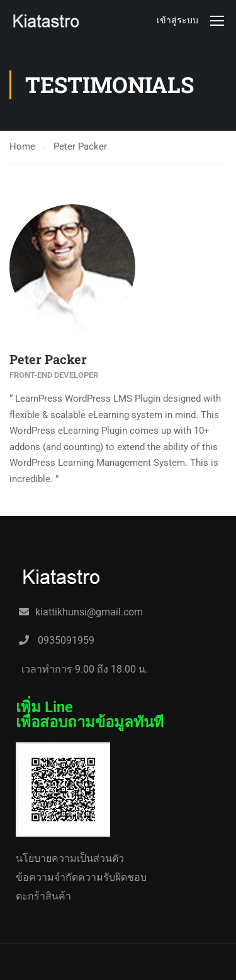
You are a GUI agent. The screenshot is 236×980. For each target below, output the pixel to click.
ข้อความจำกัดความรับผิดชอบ (81, 877)
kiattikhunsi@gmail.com (89, 612)
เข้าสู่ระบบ (177, 20)
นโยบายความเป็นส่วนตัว (70, 858)
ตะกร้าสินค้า (43, 896)
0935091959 (65, 640)
